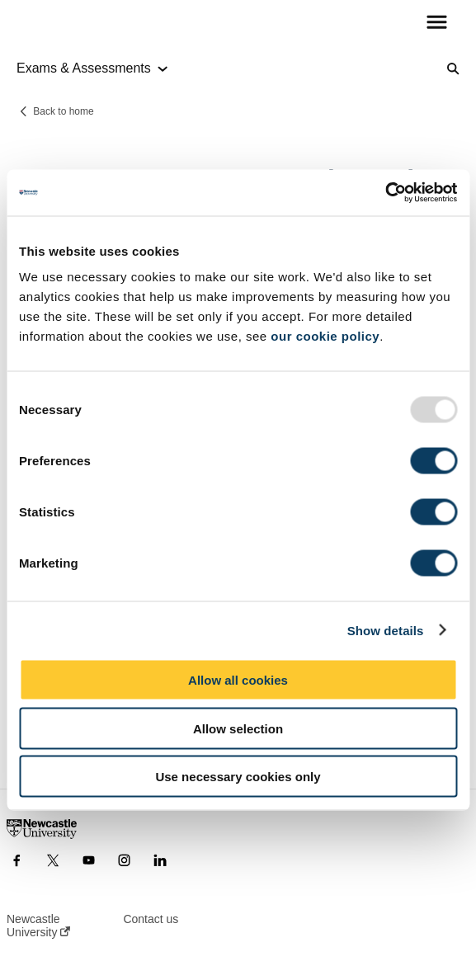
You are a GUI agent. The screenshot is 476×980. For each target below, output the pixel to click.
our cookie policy (325, 336)
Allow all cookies (238, 680)
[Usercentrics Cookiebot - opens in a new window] (385, 193)
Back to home (63, 111)
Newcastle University (38, 926)
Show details (386, 630)
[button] (437, 23)
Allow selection (238, 728)
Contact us (151, 919)
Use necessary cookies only (238, 777)
